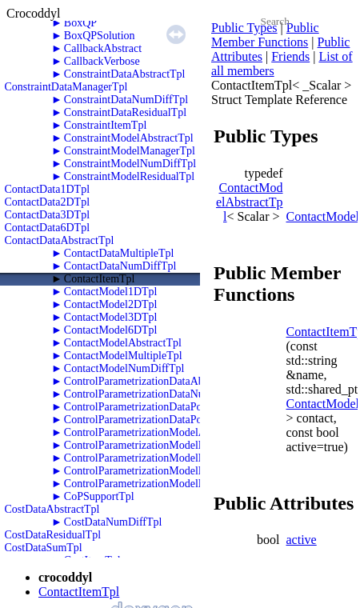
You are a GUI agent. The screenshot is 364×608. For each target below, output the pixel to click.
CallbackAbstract (103, 48)
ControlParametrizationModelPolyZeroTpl (160, 484)
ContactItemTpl (100, 279)
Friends (290, 56)
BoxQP (80, 23)
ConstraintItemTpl (105, 125)
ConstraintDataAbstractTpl (125, 74)
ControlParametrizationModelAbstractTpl (158, 432)
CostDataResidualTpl (53, 535)
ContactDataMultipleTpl (119, 253)
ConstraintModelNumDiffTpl (130, 164)
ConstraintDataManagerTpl (66, 87)
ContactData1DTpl (48, 189)
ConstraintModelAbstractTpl (129, 138)
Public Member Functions (265, 35)
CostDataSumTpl (44, 548)
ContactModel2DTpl (111, 304)
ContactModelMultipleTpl (123, 356)
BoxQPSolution (100, 36)
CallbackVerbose (102, 61)
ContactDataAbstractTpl (60, 240)
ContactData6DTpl (48, 228)
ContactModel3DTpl (111, 317)
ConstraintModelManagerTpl (130, 151)
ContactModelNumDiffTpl (124, 368)
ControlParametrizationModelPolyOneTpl (158, 458)
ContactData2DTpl (48, 202)
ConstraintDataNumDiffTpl (126, 100)
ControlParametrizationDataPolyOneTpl (154, 407)
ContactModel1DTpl (111, 292)
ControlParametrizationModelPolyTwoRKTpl (167, 471)
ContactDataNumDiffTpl (120, 266)
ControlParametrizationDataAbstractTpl (154, 381)
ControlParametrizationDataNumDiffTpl (155, 394)
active (302, 540)
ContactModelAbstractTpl (123, 343)
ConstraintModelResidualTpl (129, 176)
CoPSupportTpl (99, 496)
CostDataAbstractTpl (52, 509)
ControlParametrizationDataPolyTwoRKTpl (163, 420)
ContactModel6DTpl (111, 330)
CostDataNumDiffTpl (113, 522)
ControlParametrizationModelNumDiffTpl (159, 445)
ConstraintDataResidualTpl (125, 112)
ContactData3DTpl (48, 215)
